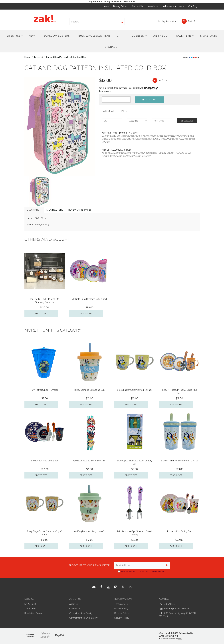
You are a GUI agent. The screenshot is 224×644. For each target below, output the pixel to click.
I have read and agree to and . (142, 571)
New (33, 36)
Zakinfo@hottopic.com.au (174, 609)
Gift (121, 36)
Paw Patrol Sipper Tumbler (45, 390)
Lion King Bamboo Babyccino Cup (90, 531)
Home (106, 6)
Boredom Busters (58, 36)
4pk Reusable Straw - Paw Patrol (90, 461)
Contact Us (138, 6)
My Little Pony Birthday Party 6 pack (89, 299)
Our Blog (193, 6)
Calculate (187, 121)
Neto (180, 639)
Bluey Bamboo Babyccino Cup (90, 390)
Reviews (80, 210)
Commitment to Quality (81, 613)
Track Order (30, 609)
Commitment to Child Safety (83, 618)
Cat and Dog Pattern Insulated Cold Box (66, 57)
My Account (166, 21)
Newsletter (153, 6)
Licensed (139, 36)
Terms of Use (121, 604)
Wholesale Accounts (173, 6)
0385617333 (167, 604)
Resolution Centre (33, 613)
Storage (112, 47)
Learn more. (105, 91)
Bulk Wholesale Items (95, 36)
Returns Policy (122, 613)
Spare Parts (209, 36)
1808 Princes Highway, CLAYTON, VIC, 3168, (178, 615)
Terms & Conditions (146, 571)
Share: (191, 57)
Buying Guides (120, 6)
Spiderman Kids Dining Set (45, 461)
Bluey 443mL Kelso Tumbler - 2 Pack (179, 461)
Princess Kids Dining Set (179, 531)
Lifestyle (15, 36)
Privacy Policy (161, 571)
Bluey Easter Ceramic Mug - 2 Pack (135, 390)
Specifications (55, 210)
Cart (190, 21)
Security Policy (122, 618)
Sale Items (185, 36)
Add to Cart (149, 100)
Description (34, 210)
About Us (74, 604)
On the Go (162, 36)
